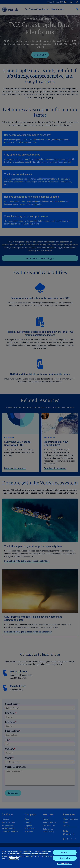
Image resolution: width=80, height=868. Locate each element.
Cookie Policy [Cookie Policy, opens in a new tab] (14, 859)
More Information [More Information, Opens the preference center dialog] (65, 863)
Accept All (64, 853)
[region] (40, 857)
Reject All (64, 858)
